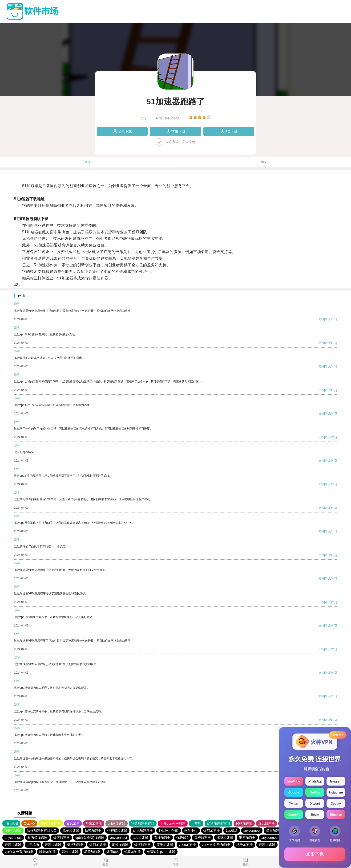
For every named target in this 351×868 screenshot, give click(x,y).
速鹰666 (112, 852)
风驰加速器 (244, 823)
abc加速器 (140, 838)
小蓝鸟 (196, 823)
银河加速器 (212, 831)
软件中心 (191, 831)
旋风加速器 (266, 823)
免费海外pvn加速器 (161, 852)
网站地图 (11, 823)
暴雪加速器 (274, 831)
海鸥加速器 (225, 838)
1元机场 (232, 831)
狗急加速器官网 (143, 823)
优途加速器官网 (218, 823)
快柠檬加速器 (117, 831)
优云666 (182, 838)
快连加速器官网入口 (42, 831)
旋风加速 (73, 823)
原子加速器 (71, 831)
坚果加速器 (94, 823)
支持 (321, 319)
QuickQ (29, 823)
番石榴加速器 (37, 838)
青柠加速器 (162, 838)
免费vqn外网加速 (173, 823)
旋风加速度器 (51, 823)
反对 (331, 319)
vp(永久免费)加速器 (90, 838)
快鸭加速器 (93, 831)
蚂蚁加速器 (133, 852)
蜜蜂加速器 (120, 845)
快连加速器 (13, 831)
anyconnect (252, 831)
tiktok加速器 (117, 823)
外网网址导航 (169, 831)
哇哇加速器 (48, 852)
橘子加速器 (245, 845)
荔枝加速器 (70, 852)
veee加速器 (187, 845)
